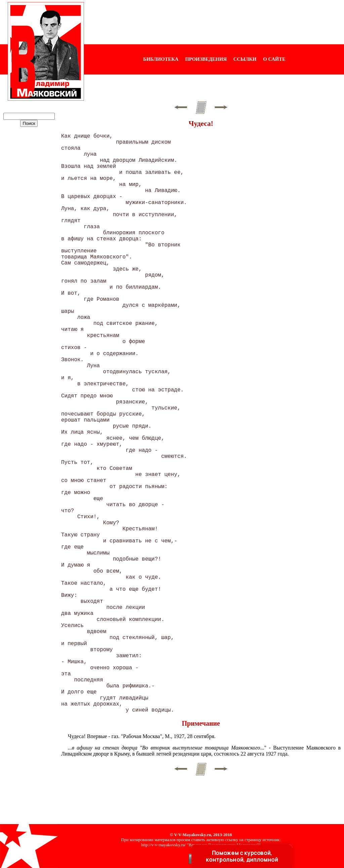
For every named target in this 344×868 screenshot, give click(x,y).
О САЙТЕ (274, 59)
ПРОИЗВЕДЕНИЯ (206, 59)
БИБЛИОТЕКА (161, 59)
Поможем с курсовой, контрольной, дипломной (242, 856)
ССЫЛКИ (245, 59)
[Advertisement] (214, 22)
